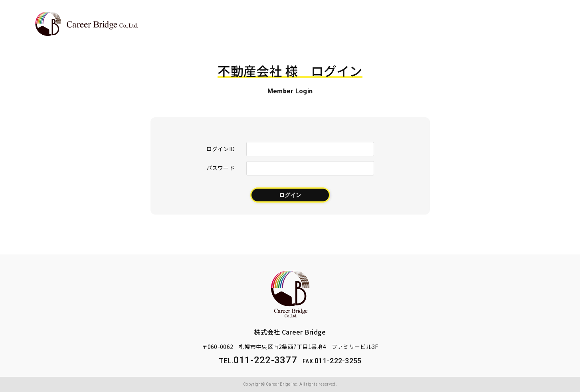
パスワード (221, 168)
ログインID (221, 149)
